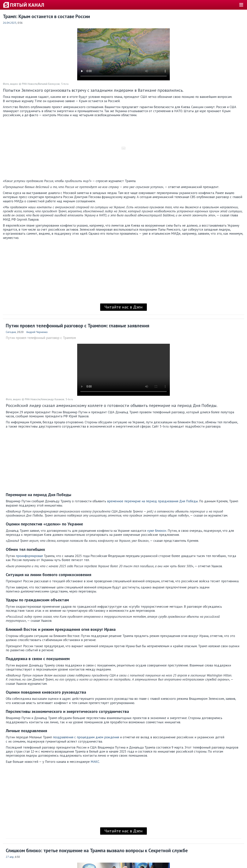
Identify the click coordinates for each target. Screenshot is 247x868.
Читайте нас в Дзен (123, 307)
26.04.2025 (10, 23)
